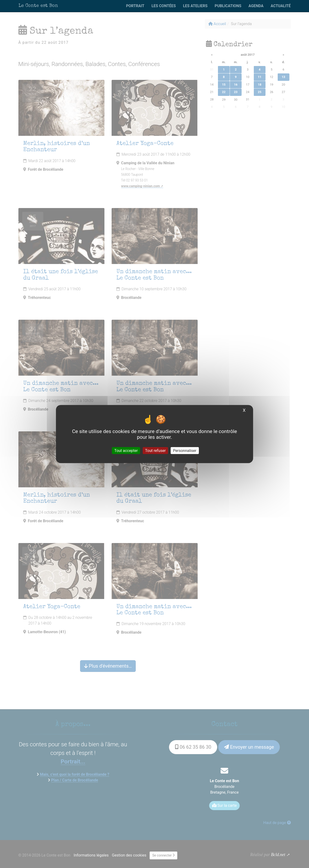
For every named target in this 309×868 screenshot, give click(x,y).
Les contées (164, 6)
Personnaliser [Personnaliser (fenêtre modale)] (185, 450)
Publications (228, 6)
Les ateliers (195, 6)
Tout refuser (155, 450)
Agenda (256, 6)
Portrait (135, 6)
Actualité (281, 6)
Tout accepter (126, 450)
